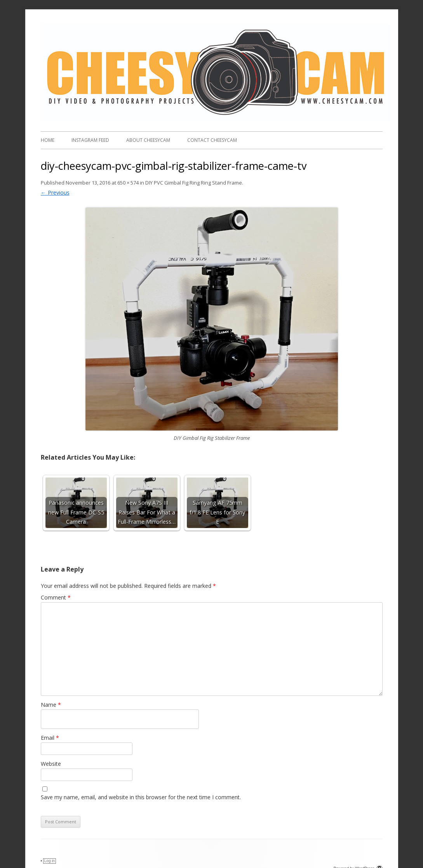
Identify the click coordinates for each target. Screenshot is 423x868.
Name (51, 705)
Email (50, 738)
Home (48, 140)
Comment (56, 597)
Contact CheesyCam (212, 140)
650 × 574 (128, 183)
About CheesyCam (148, 140)
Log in (50, 861)
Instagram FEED (90, 140)
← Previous (55, 193)
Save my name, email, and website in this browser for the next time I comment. (141, 797)
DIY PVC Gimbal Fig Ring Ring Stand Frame (194, 183)
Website (51, 764)
